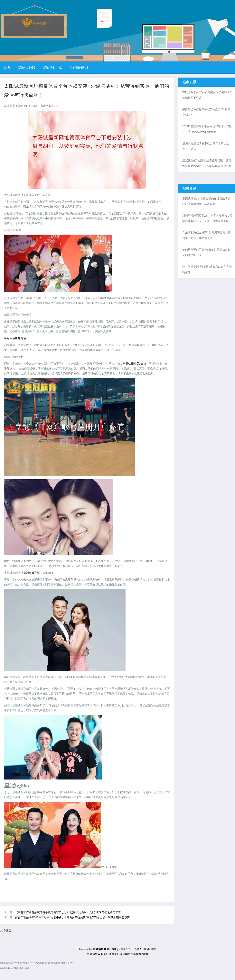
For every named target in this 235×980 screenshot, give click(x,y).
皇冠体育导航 (95, 954)
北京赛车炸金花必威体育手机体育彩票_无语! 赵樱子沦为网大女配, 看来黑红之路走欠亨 (68, 912)
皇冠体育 (109, 954)
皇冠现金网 (121, 954)
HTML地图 (149, 949)
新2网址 (144, 954)
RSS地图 (137, 949)
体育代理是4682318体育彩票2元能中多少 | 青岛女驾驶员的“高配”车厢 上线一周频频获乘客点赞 (72, 917)
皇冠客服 (133, 954)
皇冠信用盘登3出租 (134, 364)
